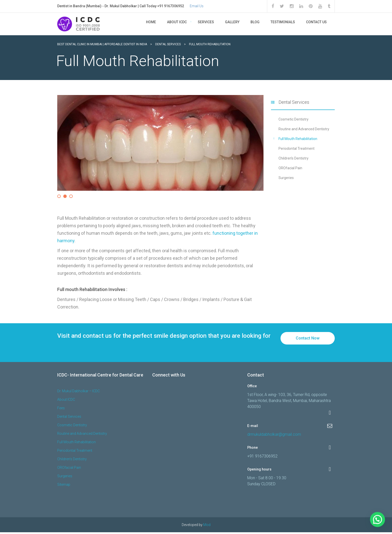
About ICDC (177, 22)
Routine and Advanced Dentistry (304, 129)
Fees (61, 410)
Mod (207, 526)
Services (206, 22)
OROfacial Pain (290, 168)
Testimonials (283, 22)
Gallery (232, 22)
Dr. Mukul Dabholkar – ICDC (78, 393)
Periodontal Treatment (296, 148)
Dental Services (69, 418)
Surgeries (286, 178)
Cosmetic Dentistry (293, 119)
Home (151, 22)
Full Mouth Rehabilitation (298, 139)
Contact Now (308, 340)
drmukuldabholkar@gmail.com (274, 436)
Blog (255, 22)
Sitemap (64, 486)
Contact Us (316, 22)
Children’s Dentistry (293, 158)
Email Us (197, 6)
